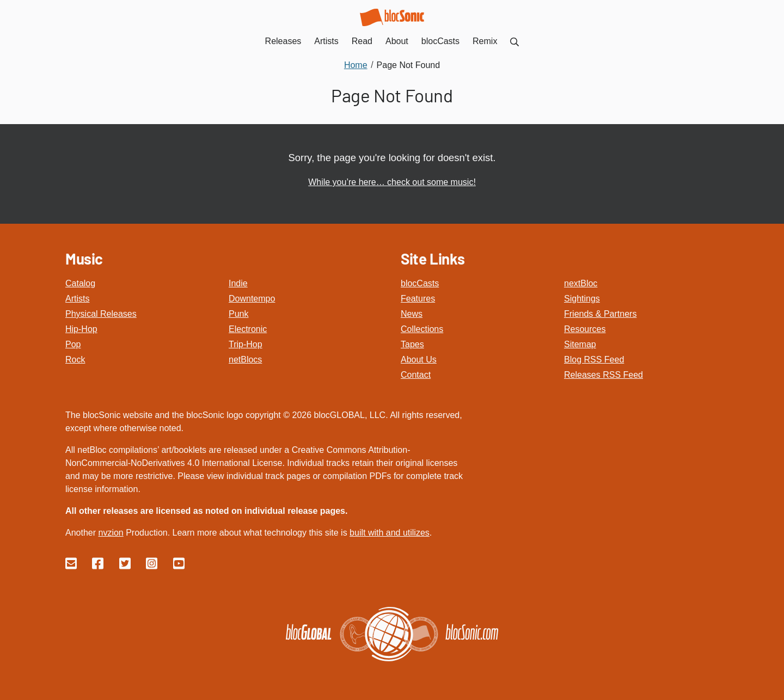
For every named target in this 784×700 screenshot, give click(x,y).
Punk (238, 314)
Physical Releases (101, 314)
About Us (419, 360)
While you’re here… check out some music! (392, 182)
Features (418, 299)
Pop (73, 344)
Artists (77, 299)
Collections (422, 329)
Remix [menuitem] (485, 41)
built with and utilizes (390, 533)
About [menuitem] (397, 41)
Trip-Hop (246, 344)
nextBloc (581, 283)
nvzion (111, 533)
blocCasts (420, 283)
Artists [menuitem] (326, 41)
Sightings (582, 299)
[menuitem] (514, 41)
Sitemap (580, 344)
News (412, 314)
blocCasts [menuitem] (440, 41)
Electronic (248, 329)
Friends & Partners (600, 314)
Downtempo (252, 299)
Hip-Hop (81, 329)
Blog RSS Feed (594, 360)
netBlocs (245, 360)
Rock (75, 360)
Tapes (412, 344)
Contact (416, 375)
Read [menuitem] (362, 41)
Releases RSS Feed (604, 375)
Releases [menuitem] (283, 41)
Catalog (80, 283)
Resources (585, 329)
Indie (238, 283)
